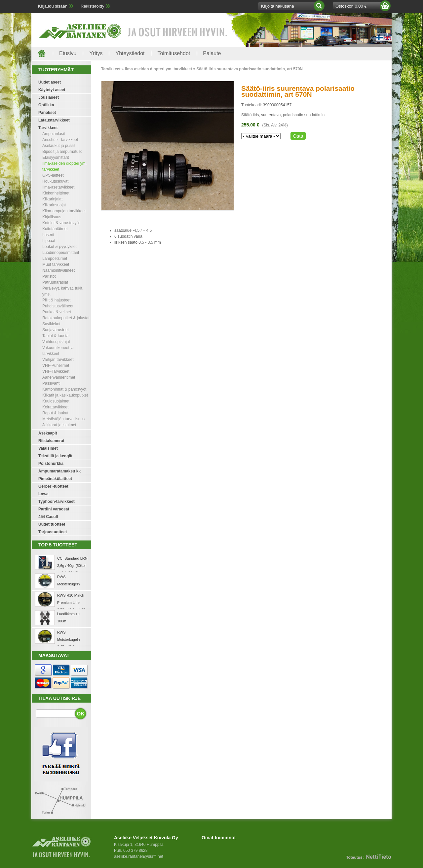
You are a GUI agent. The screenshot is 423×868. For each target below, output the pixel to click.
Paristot (49, 276)
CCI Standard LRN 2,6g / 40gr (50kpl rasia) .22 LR (72, 566)
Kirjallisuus (52, 217)
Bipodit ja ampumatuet (62, 152)
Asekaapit (48, 433)
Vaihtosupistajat (56, 342)
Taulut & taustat (56, 336)
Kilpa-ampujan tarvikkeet (64, 211)
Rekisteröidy (93, 6)
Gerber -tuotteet (53, 486)
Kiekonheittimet (56, 193)
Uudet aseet (50, 82)
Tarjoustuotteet (53, 532)
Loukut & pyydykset (59, 247)
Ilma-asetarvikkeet (58, 187)
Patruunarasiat (55, 282)
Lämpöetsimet (55, 259)
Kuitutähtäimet (55, 229)
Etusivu (68, 53)
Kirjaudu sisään (53, 6)
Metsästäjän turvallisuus (63, 419)
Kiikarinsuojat (54, 205)
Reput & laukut (55, 413)
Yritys (96, 53)
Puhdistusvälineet (58, 306)
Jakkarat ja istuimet (59, 425)
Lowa (43, 494)
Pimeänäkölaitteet (55, 479)
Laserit (48, 235)
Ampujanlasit (54, 134)
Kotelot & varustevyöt (61, 223)
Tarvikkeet (48, 128)
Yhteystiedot (130, 53)
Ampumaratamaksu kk (59, 471)
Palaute (212, 53)
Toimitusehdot (174, 53)
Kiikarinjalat (52, 199)
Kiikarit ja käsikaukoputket (65, 395)
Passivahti (51, 383)
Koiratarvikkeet (55, 407)
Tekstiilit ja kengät (55, 456)
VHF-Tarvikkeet (56, 371)
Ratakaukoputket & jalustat (66, 318)
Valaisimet (48, 448)
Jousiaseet (49, 97)
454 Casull (48, 517)
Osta (298, 136)
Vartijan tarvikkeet (58, 360)
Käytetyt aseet (52, 90)
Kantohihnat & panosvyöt (64, 389)
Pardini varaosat (54, 509)
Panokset (47, 113)
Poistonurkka (51, 464)
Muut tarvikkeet (56, 264)
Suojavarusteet (56, 330)
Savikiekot (51, 324)
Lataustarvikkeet (54, 120)
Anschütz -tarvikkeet (60, 140)
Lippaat (49, 241)
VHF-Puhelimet (56, 365)
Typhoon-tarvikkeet (57, 502)
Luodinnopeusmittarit (61, 253)
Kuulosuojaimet (56, 401)
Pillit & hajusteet (56, 300)
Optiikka (46, 105)
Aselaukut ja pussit (59, 146)
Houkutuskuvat (55, 181)
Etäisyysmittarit (56, 157)
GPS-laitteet (53, 175)
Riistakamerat (51, 441)
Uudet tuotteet (52, 524)
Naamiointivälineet (58, 270)
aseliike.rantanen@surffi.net (139, 856)
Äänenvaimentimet (59, 377)
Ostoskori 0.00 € (351, 6)
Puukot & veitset (57, 312)
